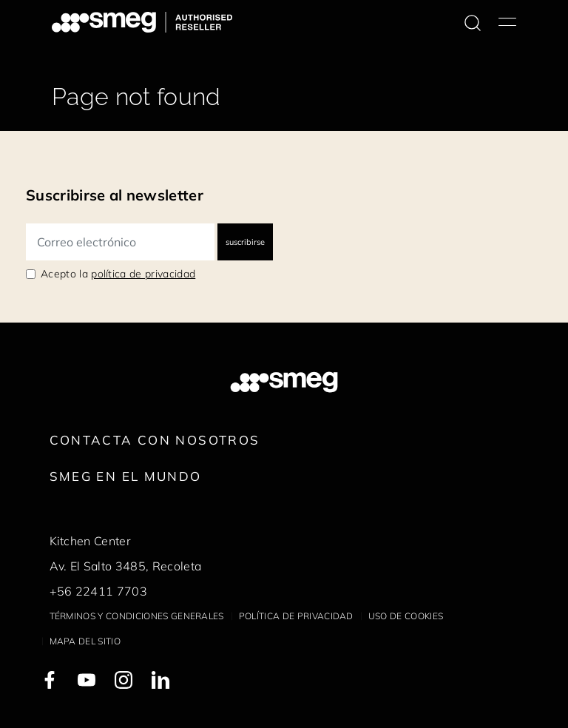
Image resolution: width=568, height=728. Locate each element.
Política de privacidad (296, 616)
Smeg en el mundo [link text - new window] (126, 476)
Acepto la (118, 274)
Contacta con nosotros (155, 440)
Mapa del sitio (85, 641)
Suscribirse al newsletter (115, 195)
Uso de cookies (406, 616)
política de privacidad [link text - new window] (143, 274)
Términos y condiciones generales (137, 616)
